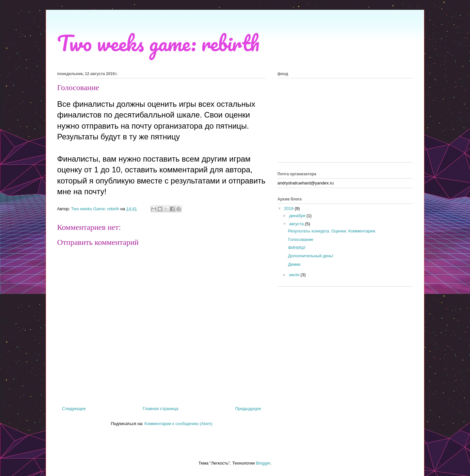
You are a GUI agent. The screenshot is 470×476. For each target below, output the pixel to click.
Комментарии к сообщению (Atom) (179, 424)
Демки (294, 264)
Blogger (263, 463)
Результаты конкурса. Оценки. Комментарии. (332, 231)
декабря (298, 216)
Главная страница (160, 409)
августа (297, 224)
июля (295, 275)
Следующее (74, 409)
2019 (289, 208)
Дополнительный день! (311, 256)
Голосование (301, 239)
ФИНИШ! (297, 248)
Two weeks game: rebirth (158, 43)
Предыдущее (248, 409)
